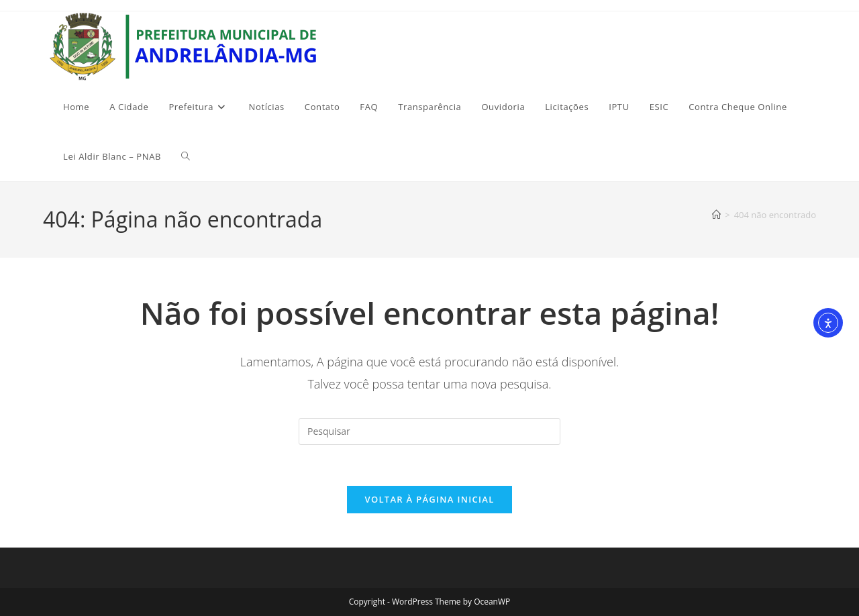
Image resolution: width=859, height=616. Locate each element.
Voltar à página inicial (429, 499)
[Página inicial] (716, 215)
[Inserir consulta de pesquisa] (429, 431)
